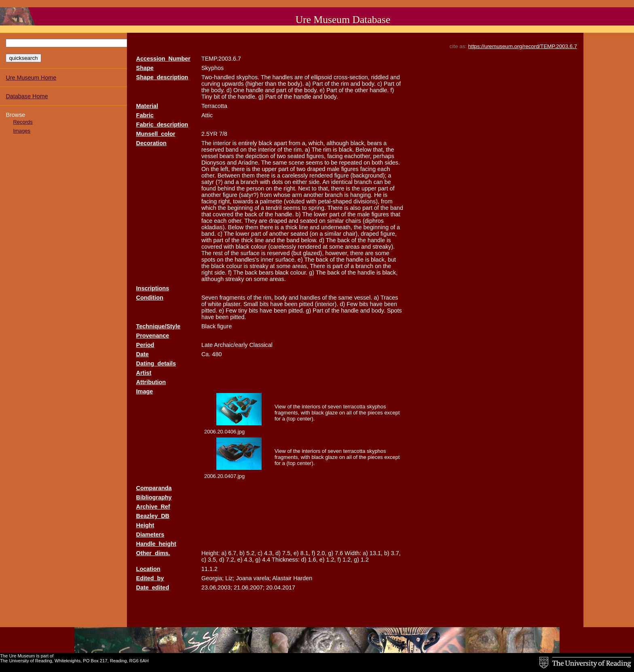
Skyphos (212, 68)
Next (304, 188)
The (266, 77)
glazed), (313, 253)
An (326, 182)
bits (264, 304)
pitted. (209, 311)
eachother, (358, 156)
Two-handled (218, 77)
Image (145, 391)
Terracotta (214, 106)
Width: (353, 553)
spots (208, 260)
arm (297, 195)
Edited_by (150, 578)
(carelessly (282, 247)
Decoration (151, 143)
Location (148, 569)
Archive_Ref (153, 507)
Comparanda (154, 488)
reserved (213, 150)
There (335, 208)
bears (374, 143)
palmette (271, 201)
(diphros (373, 221)
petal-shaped (335, 201)
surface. (286, 260)
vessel (210, 156)
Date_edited (153, 587)
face (207, 221)
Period (145, 345)
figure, (389, 234)
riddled (380, 77)
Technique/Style (158, 326)
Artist (144, 373)
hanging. (361, 195)
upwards (232, 84)
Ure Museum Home (31, 78)
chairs (353, 221)
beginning (240, 208)
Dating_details (156, 363)
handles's (247, 260)
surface (250, 253)
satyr (208, 182)
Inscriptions (153, 288)
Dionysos (213, 163)
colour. (299, 273)
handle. (379, 90)
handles (283, 77)
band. (209, 234)
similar (336, 221)
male (333, 169)
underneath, (337, 227)
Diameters (150, 535)
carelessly (295, 175)
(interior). (327, 304)
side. (315, 182)
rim (345, 84)
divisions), (366, 201)
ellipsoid (321, 77)
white (215, 304)
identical (342, 182)
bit (217, 97)
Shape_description (162, 77)
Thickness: (286, 560)
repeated (351, 163)
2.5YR (209, 134)
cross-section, (352, 77)
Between (229, 175)
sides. (392, 163)
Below (363, 150)
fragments (232, 298)
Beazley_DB (153, 516)
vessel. (363, 298)
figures (350, 169)
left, (225, 169)
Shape (145, 68)
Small (251, 304)
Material (147, 106)
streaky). (384, 247)
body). (296, 84)
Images (21, 131)
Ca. (206, 354)
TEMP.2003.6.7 (221, 59)
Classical (261, 345)
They (251, 221)
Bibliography (154, 497)
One (239, 90)
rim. (298, 150)
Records (23, 122)
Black (208, 326)
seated (296, 156)
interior (222, 143)
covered (223, 214)
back (251, 214)
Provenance (153, 336)
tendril (274, 208)
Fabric (145, 115)
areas (352, 247)
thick (292, 227)
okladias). (214, 227)
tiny (243, 311)
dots (277, 182)
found (209, 188)
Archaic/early (231, 345)
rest (218, 253)
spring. (317, 208)
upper (269, 169)
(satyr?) (249, 195)
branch (249, 182)
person (255, 188)
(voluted (294, 201)
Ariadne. (249, 163)
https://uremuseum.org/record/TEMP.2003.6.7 (523, 46)
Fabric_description (162, 125)
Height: (211, 553)
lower (321, 214)
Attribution (151, 382)
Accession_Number (163, 59)
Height (145, 525)
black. (347, 150)
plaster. (232, 304)
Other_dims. (153, 553)
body (281, 298)
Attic (207, 115)
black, (358, 143)
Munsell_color (156, 134)
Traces (389, 298)
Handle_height (156, 544)
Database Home (27, 96)
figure (342, 175)
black (266, 143)
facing (335, 156)
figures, (316, 156)
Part (317, 84)
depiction (257, 156)
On (205, 169)
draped (316, 169)
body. (369, 84)
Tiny (207, 97)
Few (352, 304)
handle (255, 90)
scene (296, 163)
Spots (394, 311)
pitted (306, 304)
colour (259, 247)
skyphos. (248, 77)
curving (211, 84)
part (281, 90)
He (378, 195)
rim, (268, 298)
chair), (351, 234)
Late (207, 345)
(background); (369, 175)
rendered (321, 175)
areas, (300, 266)
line (304, 227)
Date (143, 354)
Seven (210, 298)
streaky (259, 266)
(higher (255, 84)
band (232, 150)
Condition (150, 298)
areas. (278, 279)
